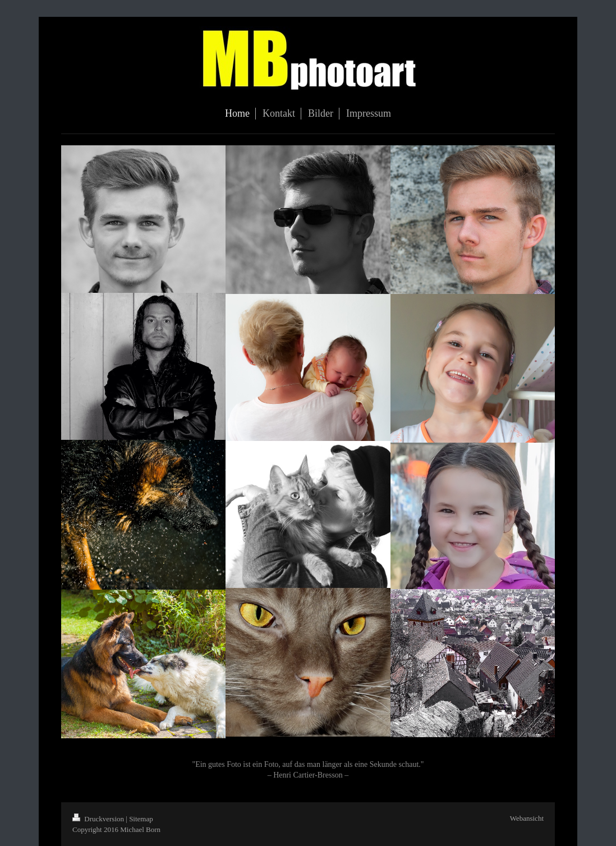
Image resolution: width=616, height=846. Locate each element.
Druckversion (99, 819)
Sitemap (141, 819)
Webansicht (527, 818)
